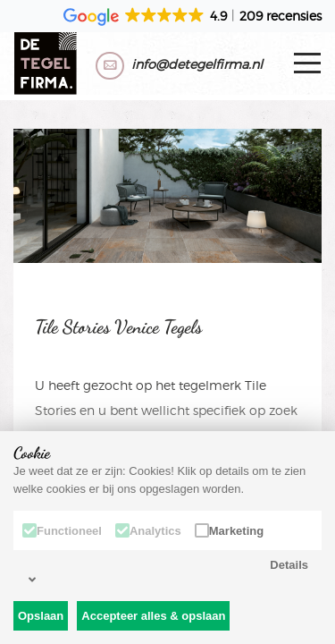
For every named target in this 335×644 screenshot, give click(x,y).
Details (168, 572)
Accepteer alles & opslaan (153, 616)
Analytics (148, 530)
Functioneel (62, 530)
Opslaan (41, 616)
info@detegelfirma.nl (197, 64)
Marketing (229, 530)
